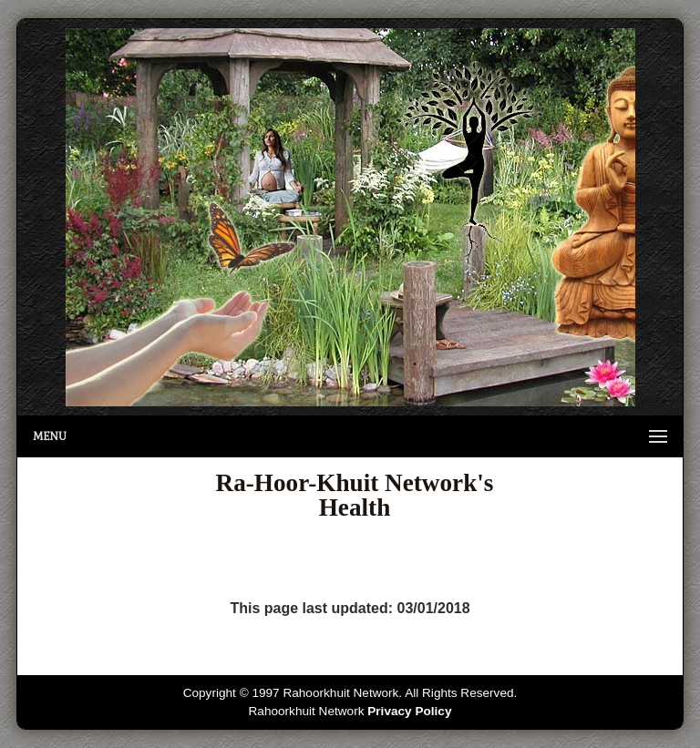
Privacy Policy (409, 711)
